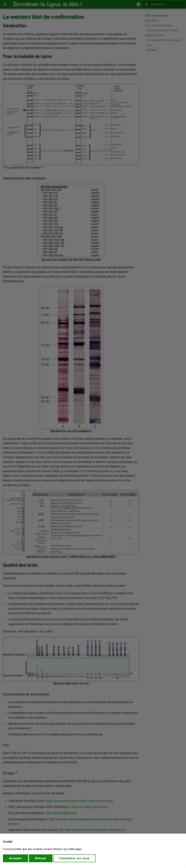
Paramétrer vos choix (74, 858)
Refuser (41, 858)
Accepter (16, 858)
